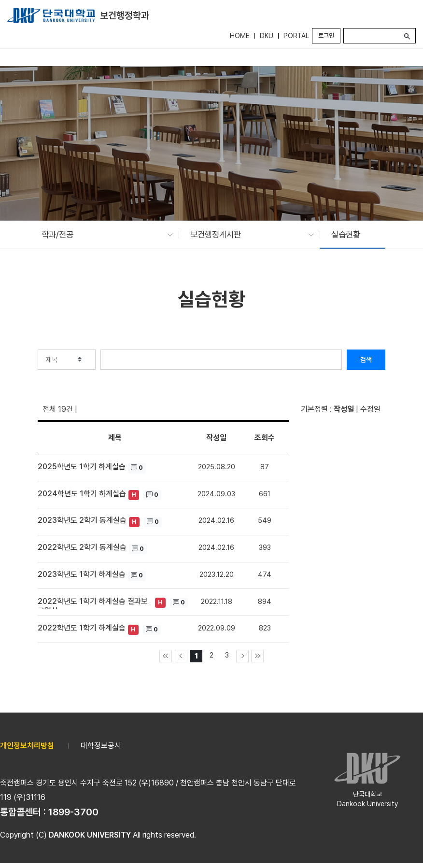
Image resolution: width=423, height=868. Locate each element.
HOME (240, 36)
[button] (102, 235)
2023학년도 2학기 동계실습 (82, 520)
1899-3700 (73, 812)
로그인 (326, 35)
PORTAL (296, 36)
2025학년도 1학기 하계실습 (82, 467)
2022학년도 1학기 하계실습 (82, 628)
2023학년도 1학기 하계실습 (82, 574)
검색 (366, 360)
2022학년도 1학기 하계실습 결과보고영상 (93, 603)
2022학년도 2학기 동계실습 (82, 547)
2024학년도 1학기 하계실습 (82, 494)
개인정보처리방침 (27, 746)
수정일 (370, 409)
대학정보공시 (101, 746)
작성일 (344, 409)
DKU (267, 36)
